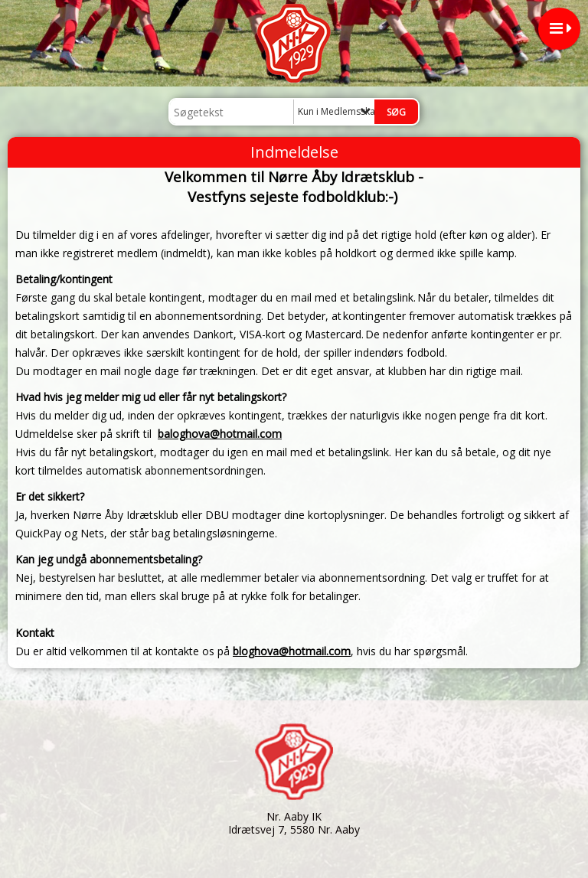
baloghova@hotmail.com (220, 434)
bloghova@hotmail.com (292, 651)
